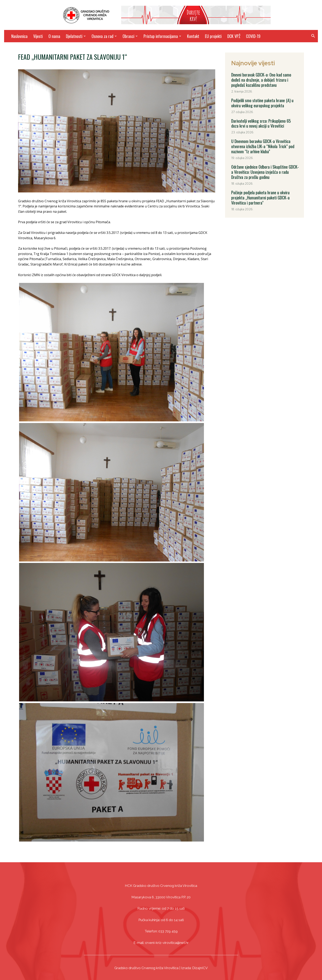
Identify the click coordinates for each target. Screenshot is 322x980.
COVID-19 (253, 36)
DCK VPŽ (234, 36)
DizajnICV (200, 968)
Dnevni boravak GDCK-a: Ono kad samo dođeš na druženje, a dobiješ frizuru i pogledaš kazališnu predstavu (261, 80)
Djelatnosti (76, 36)
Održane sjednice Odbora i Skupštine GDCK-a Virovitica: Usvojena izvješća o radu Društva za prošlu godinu (264, 170)
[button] (313, 36)
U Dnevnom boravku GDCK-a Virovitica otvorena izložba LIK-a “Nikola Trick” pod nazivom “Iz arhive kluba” (262, 145)
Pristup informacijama (162, 36)
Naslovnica (19, 36)
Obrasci (130, 36)
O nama (54, 36)
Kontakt (193, 36)
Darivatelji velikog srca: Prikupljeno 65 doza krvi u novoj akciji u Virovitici (265, 122)
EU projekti (213, 36)
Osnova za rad (104, 36)
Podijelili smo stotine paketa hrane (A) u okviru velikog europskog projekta (262, 102)
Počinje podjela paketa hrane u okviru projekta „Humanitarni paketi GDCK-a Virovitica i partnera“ (260, 195)
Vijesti (38, 36)
